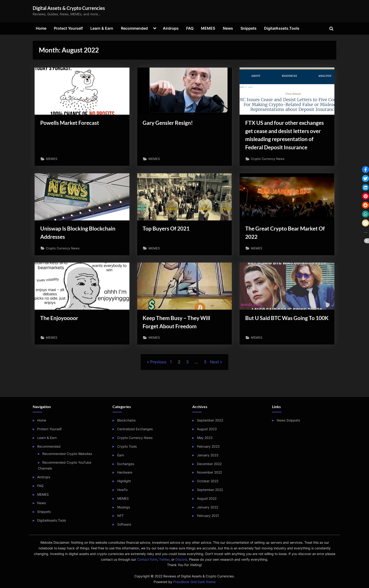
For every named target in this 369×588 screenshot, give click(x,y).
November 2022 (209, 472)
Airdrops (171, 28)
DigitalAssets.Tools (282, 28)
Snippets (249, 28)
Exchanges (126, 464)
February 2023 (208, 446)
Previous (158, 381)
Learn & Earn (102, 28)
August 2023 (207, 429)
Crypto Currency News (269, 171)
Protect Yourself (68, 28)
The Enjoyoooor (61, 335)
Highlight (124, 481)
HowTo (122, 490)
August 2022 (207, 498)
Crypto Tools (127, 446)
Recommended (134, 28)
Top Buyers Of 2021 (169, 242)
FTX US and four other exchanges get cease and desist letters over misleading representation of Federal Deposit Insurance (286, 141)
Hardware (125, 472)
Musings (124, 507)
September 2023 (210, 420)
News (228, 28)
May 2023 (205, 438)
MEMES (208, 28)
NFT (120, 516)
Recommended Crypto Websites (67, 454)
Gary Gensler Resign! (171, 124)
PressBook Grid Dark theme (194, 582)
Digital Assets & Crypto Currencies (69, 8)
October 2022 (208, 481)
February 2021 (208, 516)
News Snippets (288, 420)
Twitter (164, 560)
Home (41, 28)
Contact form (147, 560)
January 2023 (208, 455)
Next (214, 381)
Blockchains (126, 420)
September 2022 (210, 490)
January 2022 (208, 507)
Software (124, 525)
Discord (181, 560)
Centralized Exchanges (135, 429)
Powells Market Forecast (73, 124)
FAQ (190, 28)
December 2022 (209, 464)
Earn (121, 455)
